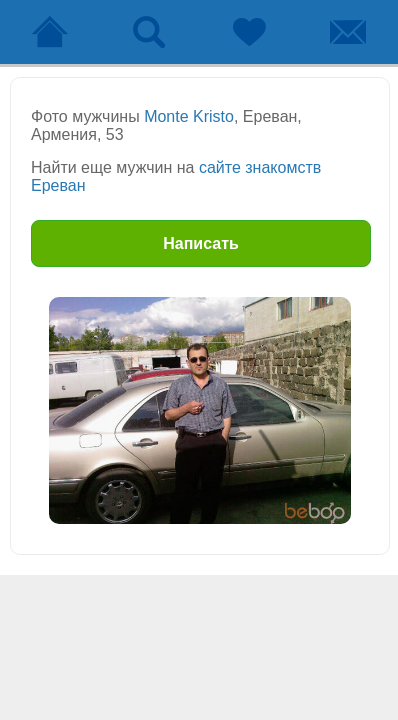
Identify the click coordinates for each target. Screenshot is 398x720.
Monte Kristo (189, 116)
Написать (201, 243)
